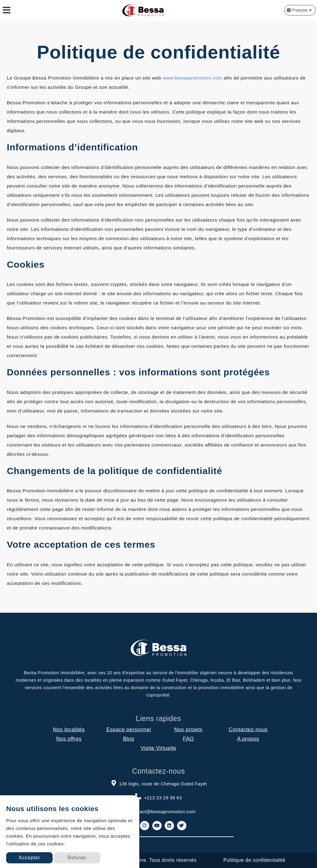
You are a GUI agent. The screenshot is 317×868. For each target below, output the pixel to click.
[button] (300, 10)
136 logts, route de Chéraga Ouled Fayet (158, 783)
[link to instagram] (145, 826)
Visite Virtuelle (158, 748)
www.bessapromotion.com (193, 78)
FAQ (189, 739)
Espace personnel (128, 730)
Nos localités (69, 730)
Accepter (29, 858)
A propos (248, 739)
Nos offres (69, 739)
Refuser (77, 858)
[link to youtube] (157, 826)
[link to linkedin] (169, 826)
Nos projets (188, 730)
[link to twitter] (182, 826)
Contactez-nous (248, 730)
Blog (128, 739)
